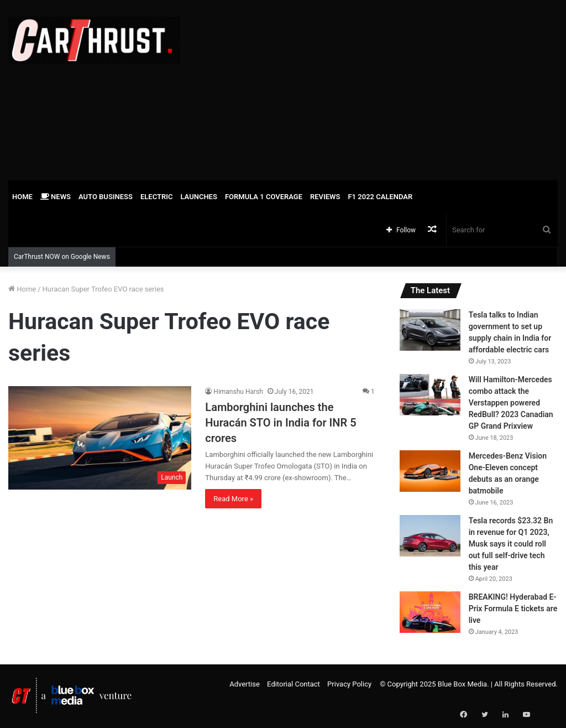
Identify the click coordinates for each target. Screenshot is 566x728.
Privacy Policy (349, 684)
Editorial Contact (294, 684)
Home (22, 197)
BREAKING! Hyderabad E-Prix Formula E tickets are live (513, 609)
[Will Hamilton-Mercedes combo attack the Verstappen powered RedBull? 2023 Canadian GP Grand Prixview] (430, 395)
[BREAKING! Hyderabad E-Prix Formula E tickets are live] (430, 612)
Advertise (245, 684)
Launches (198, 197)
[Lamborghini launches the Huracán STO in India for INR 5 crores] (100, 438)
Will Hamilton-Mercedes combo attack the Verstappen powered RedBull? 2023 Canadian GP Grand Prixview (511, 403)
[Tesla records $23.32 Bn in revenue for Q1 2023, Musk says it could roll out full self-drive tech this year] (430, 536)
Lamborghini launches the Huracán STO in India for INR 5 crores (281, 423)
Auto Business (106, 197)
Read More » (233, 499)
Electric (157, 197)
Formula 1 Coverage (264, 197)
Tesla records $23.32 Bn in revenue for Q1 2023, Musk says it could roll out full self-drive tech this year (511, 544)
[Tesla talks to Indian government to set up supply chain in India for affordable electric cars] (430, 330)
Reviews (325, 197)
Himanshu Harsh (238, 392)
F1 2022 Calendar (380, 197)
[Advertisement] (381, 89)
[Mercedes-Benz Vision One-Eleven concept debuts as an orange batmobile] (430, 471)
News (56, 197)
